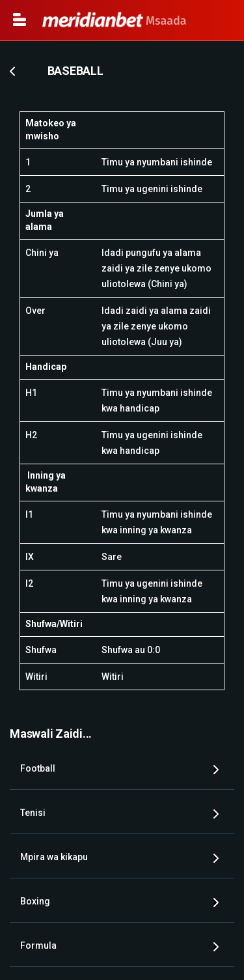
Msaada (115, 21)
